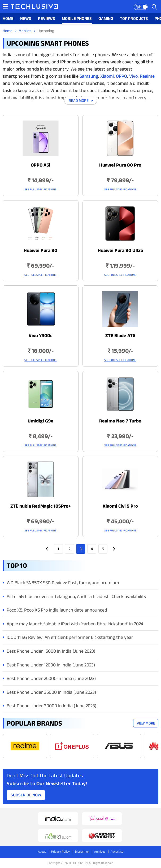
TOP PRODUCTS (134, 18)
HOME (8, 18)
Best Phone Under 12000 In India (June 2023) (51, 665)
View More (146, 723)
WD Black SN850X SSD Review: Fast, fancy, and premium (63, 583)
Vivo (133, 76)
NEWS (26, 18)
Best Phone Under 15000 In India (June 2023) (51, 651)
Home (8, 31)
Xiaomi (106, 76)
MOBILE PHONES (77, 18)
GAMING (106, 18)
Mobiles (25, 31)
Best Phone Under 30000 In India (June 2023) (51, 706)
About (42, 851)
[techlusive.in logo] (34, 7)
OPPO (121, 76)
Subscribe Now (26, 795)
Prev (47, 549)
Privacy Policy (60, 851)
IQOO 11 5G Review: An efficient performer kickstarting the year (70, 637)
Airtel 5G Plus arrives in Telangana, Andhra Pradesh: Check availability (77, 596)
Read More (79, 100)
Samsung (89, 76)
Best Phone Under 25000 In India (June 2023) (51, 678)
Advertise (117, 851)
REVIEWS (47, 18)
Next (114, 549)
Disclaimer (82, 851)
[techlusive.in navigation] (5, 7)
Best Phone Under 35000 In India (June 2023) (51, 692)
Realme (147, 76)
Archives (100, 851)
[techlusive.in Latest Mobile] (41, 156)
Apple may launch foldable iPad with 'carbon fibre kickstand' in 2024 (75, 624)
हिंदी (138, 7)
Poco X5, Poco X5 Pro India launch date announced (57, 610)
